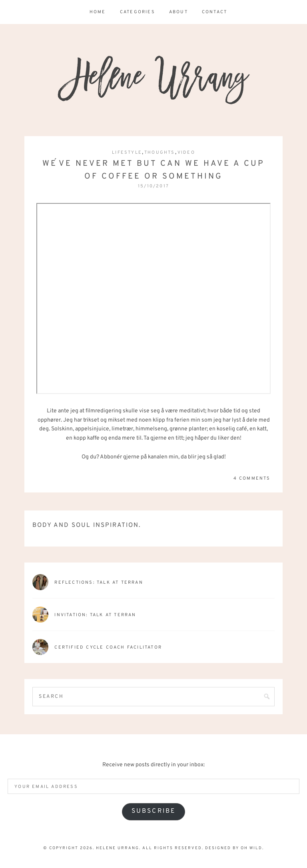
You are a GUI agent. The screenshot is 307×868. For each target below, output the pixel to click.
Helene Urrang (153, 80)
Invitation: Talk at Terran (95, 615)
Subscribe (153, 811)
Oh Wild (251, 848)
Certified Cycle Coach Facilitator (108, 647)
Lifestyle (127, 153)
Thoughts (160, 153)
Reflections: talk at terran (99, 583)
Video (186, 153)
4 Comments (252, 478)
